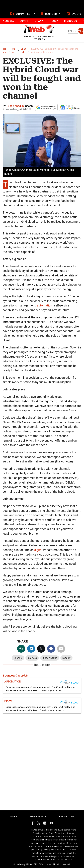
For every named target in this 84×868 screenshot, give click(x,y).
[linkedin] (31, 649)
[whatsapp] (21, 649)
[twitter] (41, 649)
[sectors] (51, 14)
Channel (24, 51)
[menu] (4, 14)
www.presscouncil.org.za (52, 853)
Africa (14, 51)
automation (45, 305)
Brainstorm (67, 817)
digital (39, 550)
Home (5, 51)
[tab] (8, 21)
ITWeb (13, 817)
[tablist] (42, 21)
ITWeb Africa (38, 817)
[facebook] (51, 649)
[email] (61, 649)
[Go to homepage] (39, 33)
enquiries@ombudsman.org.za (60, 856)
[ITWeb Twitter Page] (39, 824)
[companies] (23, 14)
